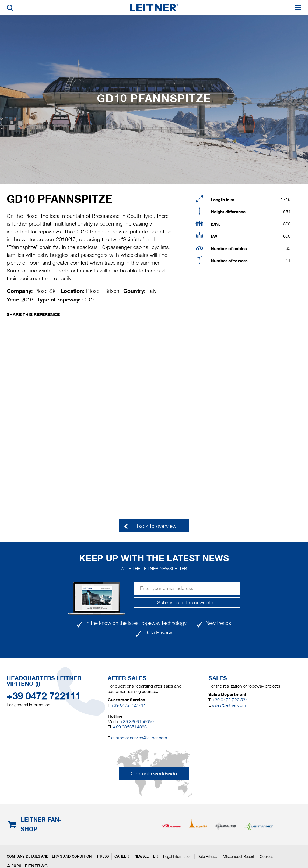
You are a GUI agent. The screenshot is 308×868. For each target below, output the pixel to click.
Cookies (267, 856)
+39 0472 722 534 (230, 700)
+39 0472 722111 (44, 696)
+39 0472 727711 (129, 705)
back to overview (157, 526)
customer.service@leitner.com (139, 738)
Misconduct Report (239, 856)
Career (122, 856)
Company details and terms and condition (49, 856)
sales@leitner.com (229, 705)
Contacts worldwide (154, 774)
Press (103, 856)
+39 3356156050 (137, 722)
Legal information (177, 856)
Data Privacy (207, 856)
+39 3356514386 (130, 727)
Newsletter (146, 856)
